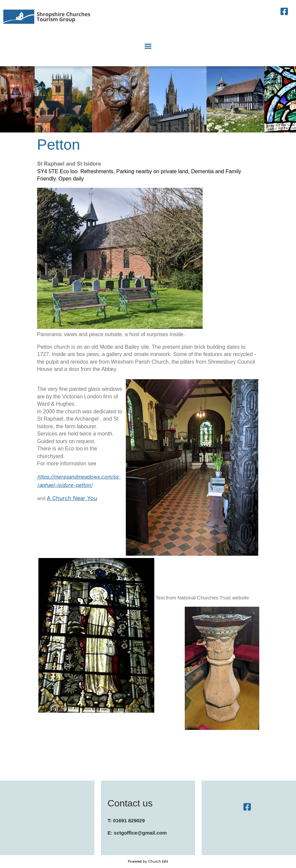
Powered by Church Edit (148, 862)
